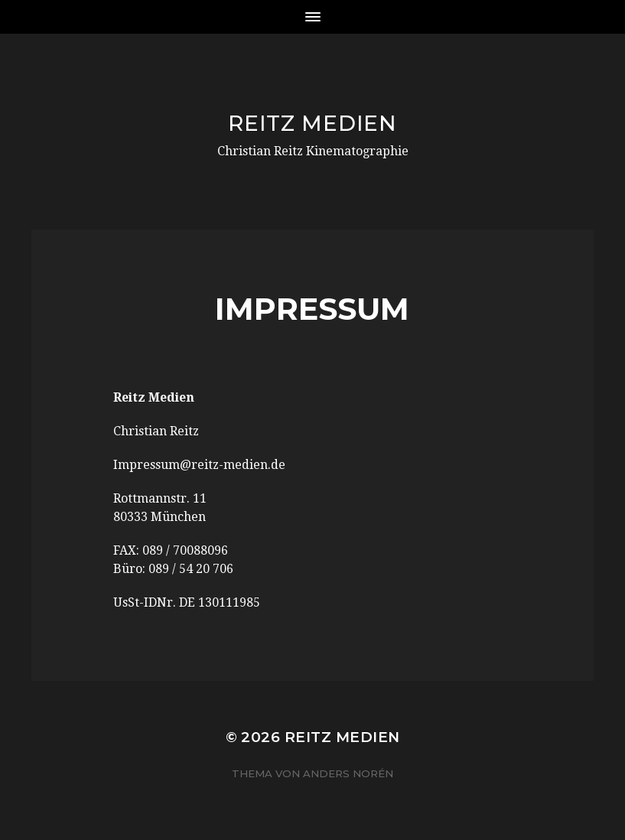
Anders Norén (348, 773)
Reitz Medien (312, 123)
